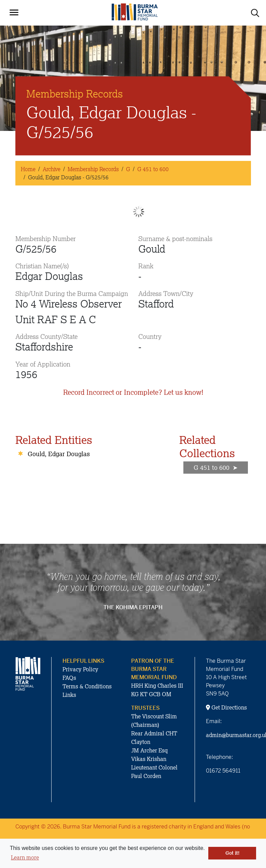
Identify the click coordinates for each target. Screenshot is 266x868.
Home (28, 169)
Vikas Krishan (149, 759)
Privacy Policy (80, 669)
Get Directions (226, 707)
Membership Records (93, 169)
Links (69, 695)
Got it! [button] (232, 853)
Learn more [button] (25, 857)
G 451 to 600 (153, 169)
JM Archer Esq (149, 750)
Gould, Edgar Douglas (59, 454)
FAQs (69, 678)
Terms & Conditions (87, 686)
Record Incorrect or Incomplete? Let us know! (133, 392)
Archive (52, 169)
